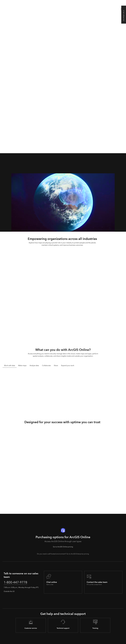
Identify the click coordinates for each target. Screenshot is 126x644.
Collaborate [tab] (46, 365)
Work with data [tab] (10, 365)
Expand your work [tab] (68, 365)
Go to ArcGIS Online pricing (63, 547)
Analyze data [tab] (34, 365)
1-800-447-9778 (16, 582)
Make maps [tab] (22, 365)
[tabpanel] (63, 392)
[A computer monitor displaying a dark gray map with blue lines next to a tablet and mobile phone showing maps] (63, 28)
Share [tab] (56, 365)
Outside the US (9, 591)
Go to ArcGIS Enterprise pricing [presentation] (78, 554)
